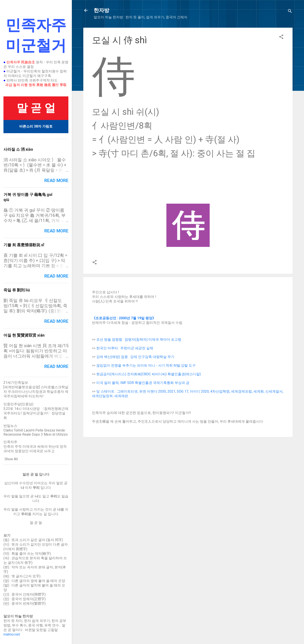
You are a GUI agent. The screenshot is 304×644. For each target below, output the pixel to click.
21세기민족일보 (16, 383)
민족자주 (10, 442)
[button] (281, 38)
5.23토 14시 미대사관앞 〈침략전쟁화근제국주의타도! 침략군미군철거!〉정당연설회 (36, 413)
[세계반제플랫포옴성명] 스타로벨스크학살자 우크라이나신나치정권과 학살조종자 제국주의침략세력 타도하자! (36, 392)
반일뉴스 (10, 426)
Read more (56, 181)
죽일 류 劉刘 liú (17, 290)
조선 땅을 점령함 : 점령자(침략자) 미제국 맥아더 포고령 (139, 340)
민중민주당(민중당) (18, 404)
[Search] (290, 12)
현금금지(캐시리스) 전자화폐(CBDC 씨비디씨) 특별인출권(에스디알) (149, 374)
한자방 (101, 10)
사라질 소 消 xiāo (18, 149)
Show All (11, 459)
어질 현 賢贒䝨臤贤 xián (24, 335)
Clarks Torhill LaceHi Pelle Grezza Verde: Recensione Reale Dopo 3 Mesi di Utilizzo (36, 432)
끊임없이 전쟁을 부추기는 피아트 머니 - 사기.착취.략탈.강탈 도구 (146, 365)
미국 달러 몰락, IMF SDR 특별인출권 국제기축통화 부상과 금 (143, 383)
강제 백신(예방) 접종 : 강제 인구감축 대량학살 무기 (135, 357)
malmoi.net (12, 634)
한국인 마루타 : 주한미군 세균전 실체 (125, 348)
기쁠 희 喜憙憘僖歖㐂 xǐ (24, 245)
